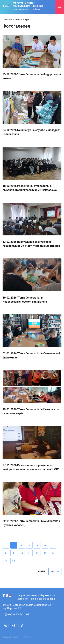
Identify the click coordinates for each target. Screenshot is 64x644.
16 (14, 561)
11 (29, 553)
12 (37, 553)
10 (22, 553)
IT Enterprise (26, 637)
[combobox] (55, 571)
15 (6, 561)
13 (45, 553)
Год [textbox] (53, 572)
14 (53, 553)
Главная (7, 19)
